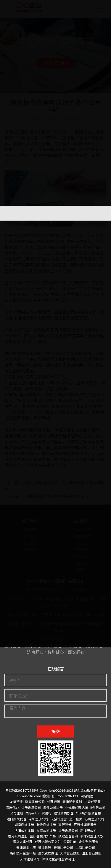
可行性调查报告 (85, 824)
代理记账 (54, 801)
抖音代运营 (92, 801)
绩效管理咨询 (68, 836)
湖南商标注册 (24, 824)
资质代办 (12, 807)
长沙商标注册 (46, 824)
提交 (56, 731)
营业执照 (45, 847)
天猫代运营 (59, 819)
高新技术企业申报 (23, 853)
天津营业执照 (26, 847)
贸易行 (47, 813)
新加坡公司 (88, 830)
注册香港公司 (31, 807)
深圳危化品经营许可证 (58, 859)
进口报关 (76, 819)
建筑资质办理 (64, 813)
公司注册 (17, 813)
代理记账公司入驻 (48, 841)
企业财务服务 (89, 841)
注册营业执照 (92, 853)
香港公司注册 (46, 830)
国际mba (32, 813)
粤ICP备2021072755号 (22, 790)
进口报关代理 (17, 819)
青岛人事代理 (23, 841)
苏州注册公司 (94, 819)
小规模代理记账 (77, 807)
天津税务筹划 (72, 801)
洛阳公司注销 (24, 830)
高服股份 (65, 824)
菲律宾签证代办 (92, 836)
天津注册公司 (63, 847)
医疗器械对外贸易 (43, 836)
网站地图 (87, 796)
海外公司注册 (53, 807)
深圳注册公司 (38, 819)
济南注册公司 (35, 801)
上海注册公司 (85, 847)
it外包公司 (98, 807)
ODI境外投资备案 (89, 813)
